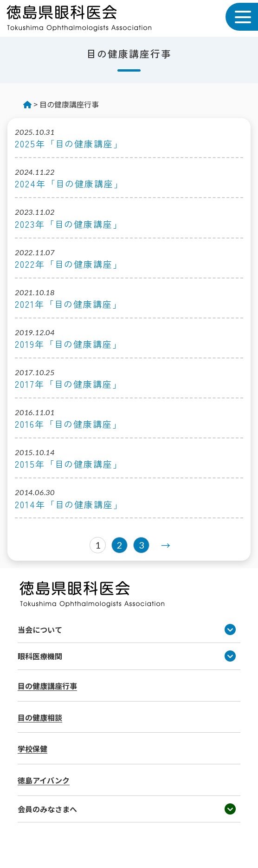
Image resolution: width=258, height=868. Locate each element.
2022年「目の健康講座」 (69, 264)
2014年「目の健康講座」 (69, 505)
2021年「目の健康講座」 (68, 304)
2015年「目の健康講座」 (69, 464)
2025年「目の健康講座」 (69, 144)
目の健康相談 (40, 717)
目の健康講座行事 (47, 686)
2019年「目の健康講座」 (68, 344)
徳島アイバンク (44, 780)
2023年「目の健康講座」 (69, 224)
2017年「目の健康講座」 (68, 384)
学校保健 (32, 749)
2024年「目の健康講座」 (69, 184)
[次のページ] (163, 545)
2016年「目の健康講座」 (68, 424)
